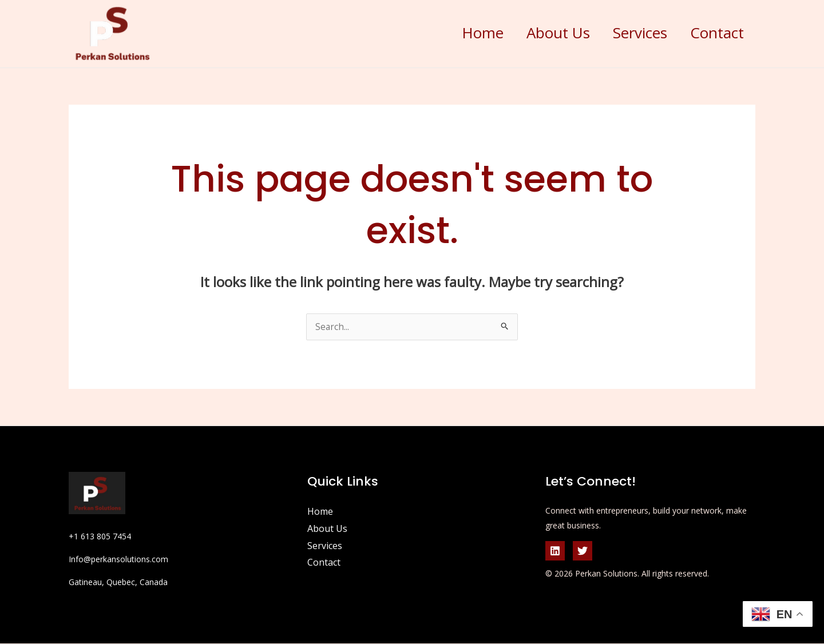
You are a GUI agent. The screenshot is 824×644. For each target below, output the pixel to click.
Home (459, 33)
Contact (714, 33)
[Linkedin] (555, 551)
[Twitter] (583, 551)
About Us (541, 33)
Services (630, 33)
